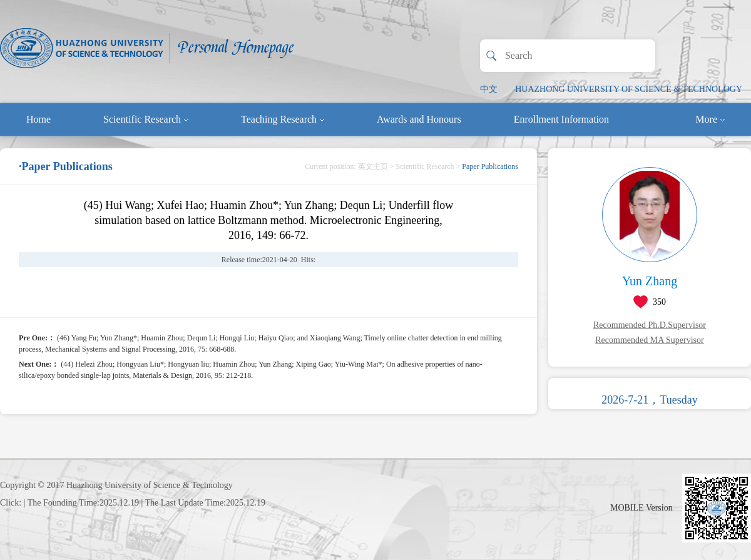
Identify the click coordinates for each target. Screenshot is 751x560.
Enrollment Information (561, 119)
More (710, 119)
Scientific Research (146, 119)
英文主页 (373, 166)
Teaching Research (283, 119)
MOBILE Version (641, 508)
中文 (489, 89)
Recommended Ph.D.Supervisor (650, 325)
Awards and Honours (419, 119)
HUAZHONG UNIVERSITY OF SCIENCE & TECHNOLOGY (629, 89)
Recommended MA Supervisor (649, 340)
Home (38, 119)
